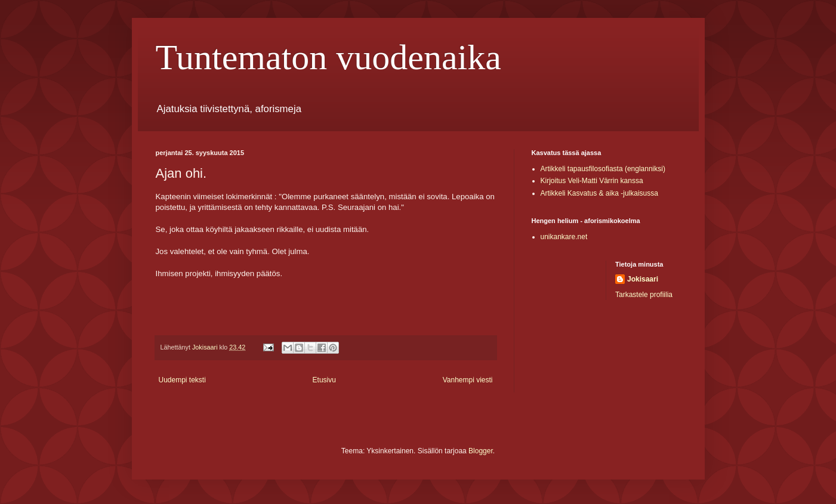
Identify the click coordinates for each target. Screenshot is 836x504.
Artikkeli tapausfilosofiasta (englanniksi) (603, 169)
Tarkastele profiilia (644, 295)
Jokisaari (643, 279)
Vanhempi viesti (468, 380)
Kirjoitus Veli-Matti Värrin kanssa (592, 181)
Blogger (481, 451)
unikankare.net (564, 237)
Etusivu (324, 380)
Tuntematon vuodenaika (328, 57)
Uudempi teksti (182, 380)
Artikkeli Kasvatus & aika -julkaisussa (599, 193)
